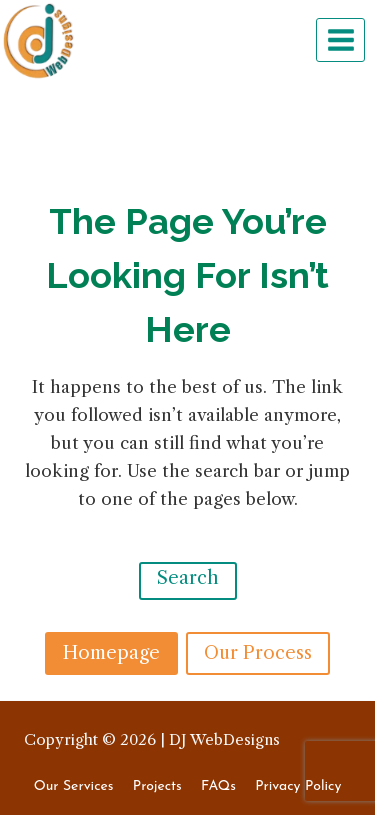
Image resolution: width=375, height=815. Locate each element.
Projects (157, 786)
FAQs (218, 786)
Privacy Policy (298, 786)
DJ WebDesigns (224, 739)
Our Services (74, 786)
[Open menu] (340, 39)
